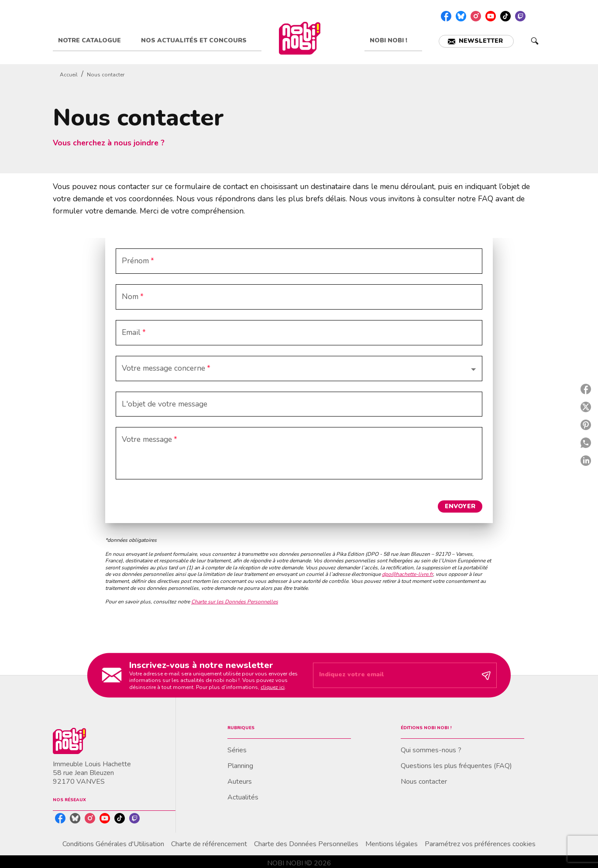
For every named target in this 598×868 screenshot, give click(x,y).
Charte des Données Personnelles (306, 844)
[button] (476, 41)
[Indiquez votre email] (394, 675)
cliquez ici (273, 687)
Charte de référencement (209, 844)
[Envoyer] (486, 675)
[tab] (94, 41)
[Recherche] (535, 41)
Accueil (69, 75)
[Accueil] (299, 38)
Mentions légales (392, 844)
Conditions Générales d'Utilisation (113, 844)
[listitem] (446, 16)
